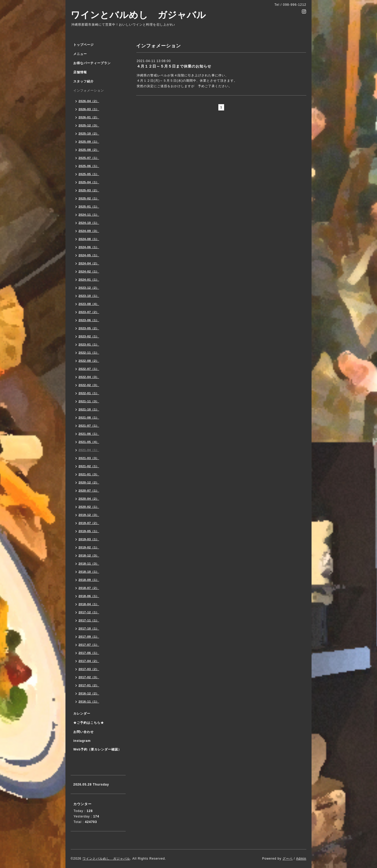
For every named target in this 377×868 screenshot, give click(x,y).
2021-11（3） (89, 401)
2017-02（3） (89, 677)
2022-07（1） (89, 369)
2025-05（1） (89, 174)
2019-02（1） (89, 547)
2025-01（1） (89, 207)
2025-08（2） (89, 150)
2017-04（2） (89, 661)
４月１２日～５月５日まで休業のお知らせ (174, 66)
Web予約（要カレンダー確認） (97, 749)
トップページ (84, 45)
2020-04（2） (89, 499)
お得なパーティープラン (92, 63)
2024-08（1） (89, 239)
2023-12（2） (89, 288)
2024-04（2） (89, 263)
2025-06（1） (89, 166)
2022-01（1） (89, 393)
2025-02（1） (89, 198)
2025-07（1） (89, 158)
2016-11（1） (89, 702)
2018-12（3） (89, 555)
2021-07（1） (89, 426)
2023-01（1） (89, 344)
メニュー (80, 54)
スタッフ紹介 (84, 81)
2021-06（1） (89, 434)
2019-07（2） (89, 523)
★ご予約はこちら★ (89, 723)
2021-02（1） (89, 466)
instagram (82, 741)
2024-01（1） (89, 280)
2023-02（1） (89, 336)
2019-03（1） (89, 539)
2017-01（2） (89, 685)
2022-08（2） (89, 361)
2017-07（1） (89, 645)
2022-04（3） (89, 377)
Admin (301, 859)
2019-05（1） (89, 531)
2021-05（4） (89, 442)
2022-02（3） (89, 385)
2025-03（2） (89, 190)
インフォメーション (89, 91)
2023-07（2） (89, 312)
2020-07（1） (89, 491)
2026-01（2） (89, 117)
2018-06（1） (89, 596)
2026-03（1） (89, 109)
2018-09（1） (89, 580)
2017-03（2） (89, 669)
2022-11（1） (89, 353)
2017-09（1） (89, 637)
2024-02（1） (89, 271)
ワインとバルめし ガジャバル (138, 15)
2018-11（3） (89, 564)
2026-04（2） (89, 101)
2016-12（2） (89, 693)
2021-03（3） (89, 458)
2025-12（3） (89, 125)
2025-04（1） (89, 182)
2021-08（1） (89, 418)
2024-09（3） (89, 231)
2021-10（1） (89, 409)
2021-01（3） (89, 474)
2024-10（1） (89, 223)
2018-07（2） (89, 588)
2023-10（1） (89, 296)
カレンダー (82, 714)
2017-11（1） (89, 620)
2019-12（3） (89, 515)
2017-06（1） (89, 653)
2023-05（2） (89, 328)
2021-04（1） (89, 450)
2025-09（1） (89, 142)
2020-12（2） (89, 482)
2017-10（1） (89, 628)
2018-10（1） (89, 572)
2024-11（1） (89, 215)
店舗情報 (80, 72)
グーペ (288, 859)
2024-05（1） (89, 255)
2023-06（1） (89, 320)
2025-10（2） (89, 133)
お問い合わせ (84, 732)
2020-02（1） (89, 507)
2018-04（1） (89, 604)
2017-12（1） (89, 612)
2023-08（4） (89, 304)
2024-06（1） (89, 247)
